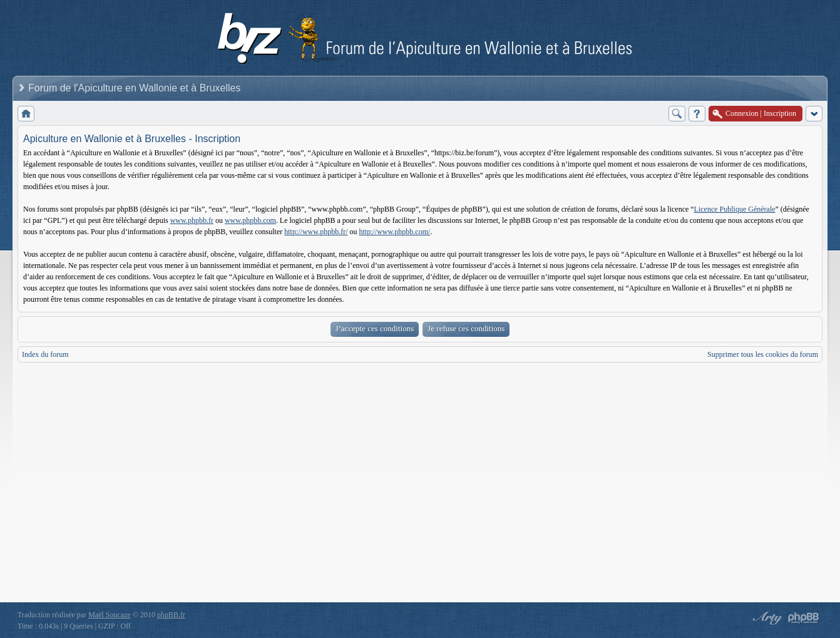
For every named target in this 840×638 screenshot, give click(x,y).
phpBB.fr (171, 615)
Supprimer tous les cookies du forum (763, 354)
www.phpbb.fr (192, 220)
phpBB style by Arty (766, 618)
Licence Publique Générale (735, 209)
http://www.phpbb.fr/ (316, 232)
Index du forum (45, 354)
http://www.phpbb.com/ (394, 232)
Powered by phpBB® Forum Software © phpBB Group (804, 618)
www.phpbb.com (250, 220)
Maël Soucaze (110, 615)
